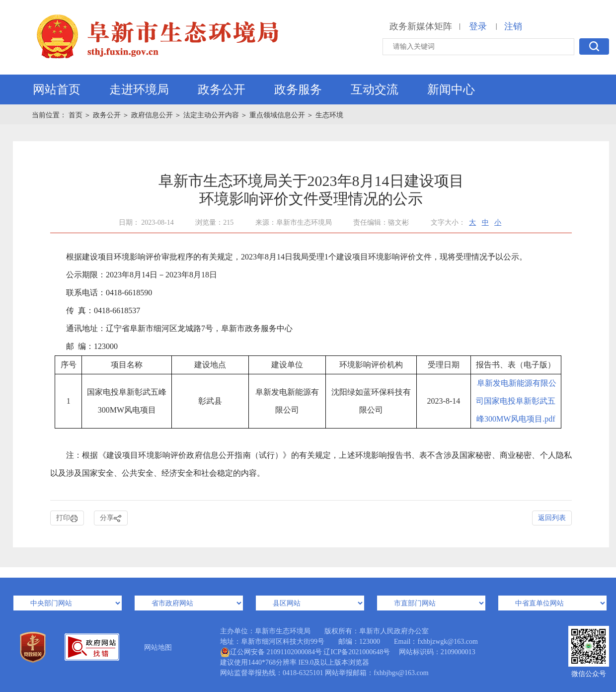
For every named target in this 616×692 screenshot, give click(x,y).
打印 (67, 518)
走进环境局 (139, 89)
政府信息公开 (152, 115)
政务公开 (222, 89)
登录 (478, 26)
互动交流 (375, 89)
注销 (513, 26)
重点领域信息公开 (277, 115)
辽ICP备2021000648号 (357, 652)
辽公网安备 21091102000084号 (271, 652)
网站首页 (57, 89)
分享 (111, 518)
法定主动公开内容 (211, 115)
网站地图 (158, 648)
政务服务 (298, 89)
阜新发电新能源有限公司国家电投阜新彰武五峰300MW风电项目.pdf (516, 401)
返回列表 (552, 518)
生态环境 (329, 115)
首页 (77, 115)
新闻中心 (451, 89)
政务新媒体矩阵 (421, 26)
